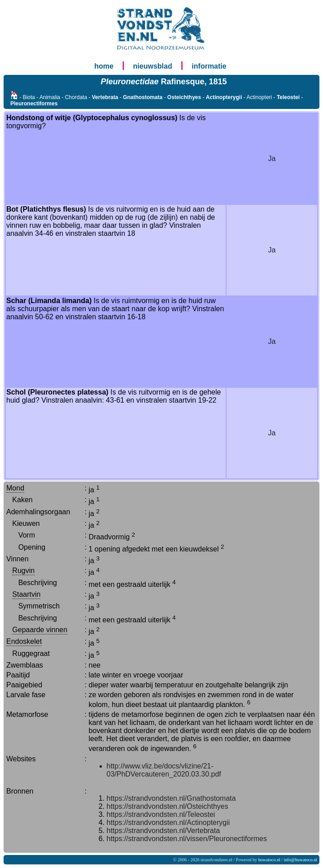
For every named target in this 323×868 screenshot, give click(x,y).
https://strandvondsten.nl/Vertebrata (164, 831)
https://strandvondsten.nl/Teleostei (161, 814)
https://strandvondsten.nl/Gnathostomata (171, 798)
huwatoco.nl (269, 860)
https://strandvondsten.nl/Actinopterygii (168, 822)
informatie (209, 66)
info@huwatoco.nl (301, 860)
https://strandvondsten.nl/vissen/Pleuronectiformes (187, 839)
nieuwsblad (153, 66)
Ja (272, 158)
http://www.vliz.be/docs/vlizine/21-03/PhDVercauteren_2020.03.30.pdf (164, 770)
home (104, 66)
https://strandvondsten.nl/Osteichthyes (168, 806)
